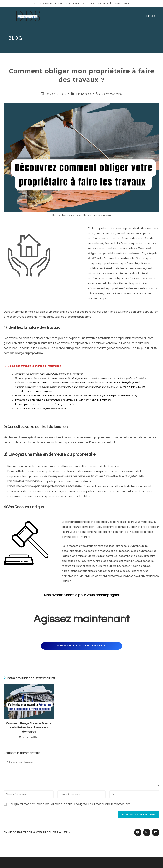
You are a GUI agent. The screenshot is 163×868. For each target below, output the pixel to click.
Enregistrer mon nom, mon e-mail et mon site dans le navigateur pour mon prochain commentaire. (70, 804)
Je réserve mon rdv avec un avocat (81, 646)
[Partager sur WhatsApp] (147, 832)
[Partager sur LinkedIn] (156, 832)
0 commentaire (112, 94)
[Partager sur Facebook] (138, 832)
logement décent (69, 404)
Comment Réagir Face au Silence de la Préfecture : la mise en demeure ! (29, 728)
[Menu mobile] (148, 16)
